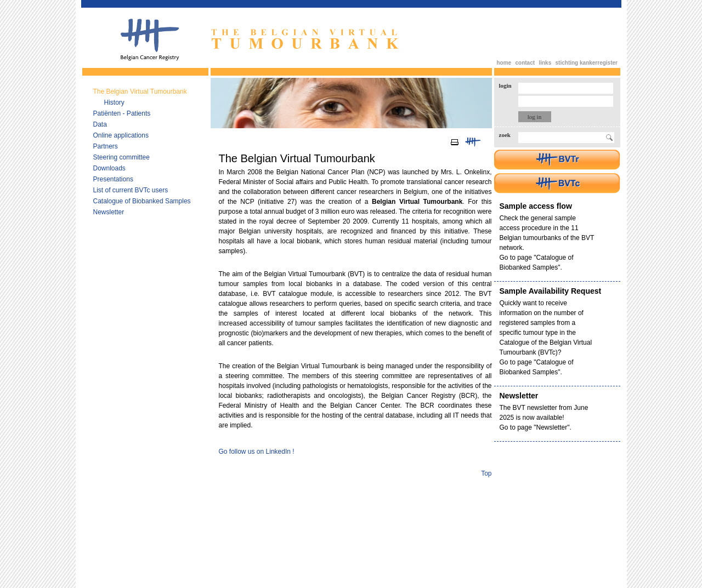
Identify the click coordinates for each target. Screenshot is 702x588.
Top (486, 473)
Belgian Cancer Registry (150, 40)
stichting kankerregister (587, 63)
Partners (106, 146)
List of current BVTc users (131, 190)
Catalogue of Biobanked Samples (142, 201)
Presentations (113, 179)
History (114, 102)
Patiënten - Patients (122, 113)
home (504, 63)
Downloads (109, 168)
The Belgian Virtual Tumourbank (140, 92)
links (545, 63)
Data (100, 124)
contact (525, 63)
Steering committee (121, 157)
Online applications (121, 135)
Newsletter (109, 212)
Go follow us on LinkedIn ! (257, 452)
